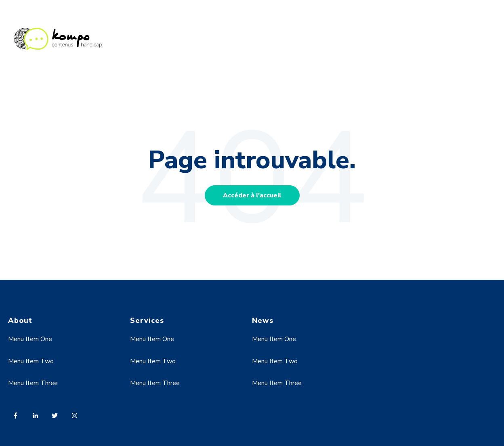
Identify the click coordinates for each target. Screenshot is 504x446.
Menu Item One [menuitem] (30, 339)
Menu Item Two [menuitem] (31, 361)
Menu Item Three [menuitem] (33, 383)
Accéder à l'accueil (252, 195)
